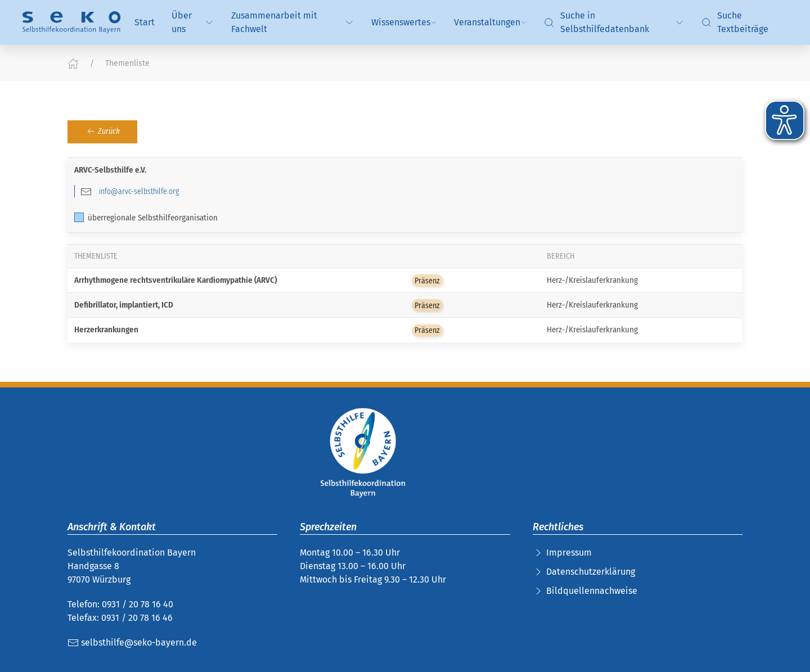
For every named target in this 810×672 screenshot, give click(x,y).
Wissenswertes (404, 22)
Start (145, 22)
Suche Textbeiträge (735, 22)
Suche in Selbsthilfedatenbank (614, 22)
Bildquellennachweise (592, 591)
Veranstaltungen (490, 22)
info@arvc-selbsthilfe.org (139, 191)
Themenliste (127, 63)
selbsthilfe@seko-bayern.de (132, 642)
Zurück (102, 132)
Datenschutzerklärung (591, 572)
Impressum (569, 553)
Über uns (193, 22)
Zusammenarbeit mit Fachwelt (293, 22)
